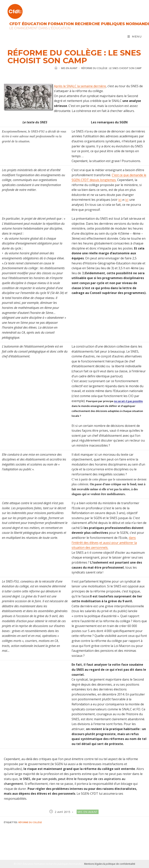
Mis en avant (88, 812)
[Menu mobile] (135, 37)
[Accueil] (56, 68)
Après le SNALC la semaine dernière (80, 86)
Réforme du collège (30, 822)
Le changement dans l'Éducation (40, 28)
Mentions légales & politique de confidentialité (110, 864)
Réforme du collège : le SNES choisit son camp (111, 68)
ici (120, 200)
